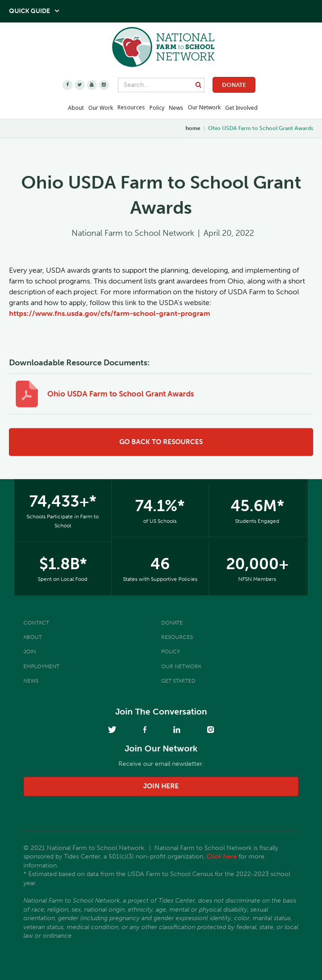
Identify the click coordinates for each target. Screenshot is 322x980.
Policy (171, 652)
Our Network (204, 107)
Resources (131, 107)
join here (161, 786)
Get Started (178, 681)
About (33, 637)
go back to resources (161, 442)
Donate (234, 85)
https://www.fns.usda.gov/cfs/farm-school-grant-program (110, 313)
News (31, 681)
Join (30, 652)
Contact (36, 623)
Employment (41, 666)
